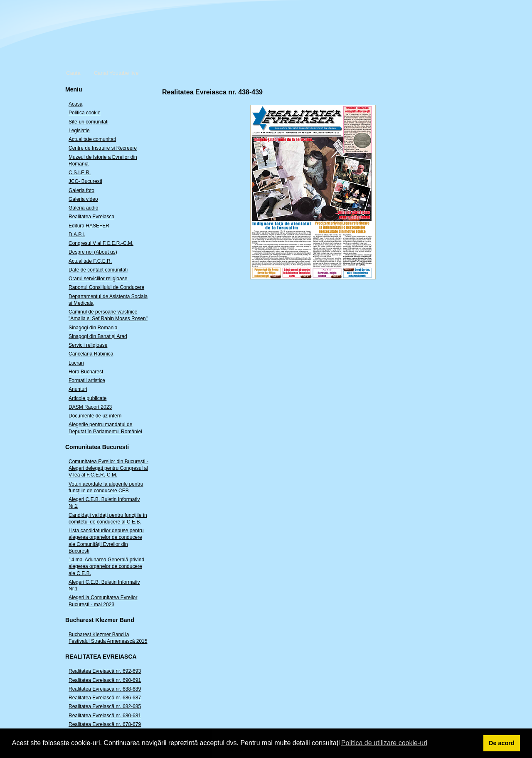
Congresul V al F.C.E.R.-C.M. (101, 243)
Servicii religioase (88, 345)
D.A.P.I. (77, 235)
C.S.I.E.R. (80, 173)
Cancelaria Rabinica (91, 354)
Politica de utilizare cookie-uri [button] (384, 743)
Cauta (73, 73)
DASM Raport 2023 (90, 407)
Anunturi (78, 389)
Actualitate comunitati (92, 139)
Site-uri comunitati (89, 122)
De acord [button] (502, 743)
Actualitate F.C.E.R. (90, 261)
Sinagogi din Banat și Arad (98, 336)
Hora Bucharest (86, 372)
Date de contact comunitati (98, 270)
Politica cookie (85, 113)
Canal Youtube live (116, 73)
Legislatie (79, 131)
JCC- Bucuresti (85, 181)
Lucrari (76, 363)
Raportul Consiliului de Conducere (106, 287)
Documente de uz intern (95, 416)
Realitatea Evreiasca (91, 217)
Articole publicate (87, 398)
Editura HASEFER (89, 226)
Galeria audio (83, 208)
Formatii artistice (87, 380)
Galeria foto (81, 190)
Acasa (75, 104)
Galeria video (83, 199)
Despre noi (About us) (93, 252)
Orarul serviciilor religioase (98, 279)
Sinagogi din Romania (93, 328)
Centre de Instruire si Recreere (103, 148)
